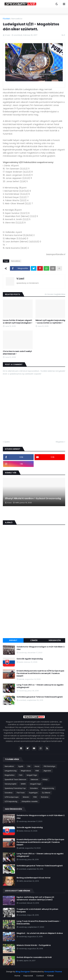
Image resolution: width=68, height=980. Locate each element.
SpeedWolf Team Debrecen (15, 779)
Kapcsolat (28, 976)
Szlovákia (34, 788)
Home (17, 976)
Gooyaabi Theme (53, 972)
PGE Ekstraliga (49, 766)
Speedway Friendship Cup (15, 788)
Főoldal (6, 19)
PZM (35, 797)
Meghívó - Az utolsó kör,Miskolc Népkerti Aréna (40, 933)
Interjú (45, 779)
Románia (45, 797)
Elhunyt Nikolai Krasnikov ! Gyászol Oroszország (33, 498)
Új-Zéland (46, 793)
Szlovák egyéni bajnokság (30, 659)
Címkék (34, 640)
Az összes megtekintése (55, 294)
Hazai (37, 766)
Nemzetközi (17, 19)
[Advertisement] (34, 601)
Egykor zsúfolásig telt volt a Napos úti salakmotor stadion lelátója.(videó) (35, 898)
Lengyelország (11, 771)
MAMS (23, 784)
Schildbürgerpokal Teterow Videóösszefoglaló (40, 697)
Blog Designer (23, 972)
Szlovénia (9, 793)
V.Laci (20, 278)
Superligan (33, 793)
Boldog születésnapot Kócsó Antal (34, 878)
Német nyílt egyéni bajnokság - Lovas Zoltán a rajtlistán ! (50, 322)
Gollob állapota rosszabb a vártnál (34, 957)
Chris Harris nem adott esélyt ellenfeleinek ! (17, 353)
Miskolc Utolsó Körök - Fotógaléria (34, 945)
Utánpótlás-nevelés (30, 801)
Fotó (21, 775)
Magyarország (48, 788)
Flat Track (21, 793)
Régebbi (60, 442)
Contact (40, 976)
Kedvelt (13, 640)
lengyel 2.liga (35, 784)
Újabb (7, 442)
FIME (37, 771)
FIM (29, 766)
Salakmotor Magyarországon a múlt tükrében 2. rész (41, 648)
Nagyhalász (10, 775)
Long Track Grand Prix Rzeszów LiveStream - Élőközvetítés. (39, 923)
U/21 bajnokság (11, 801)
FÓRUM (50, 976)
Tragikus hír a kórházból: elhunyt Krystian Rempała (37, 910)
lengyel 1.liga (32, 775)
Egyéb (21, 766)
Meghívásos (26, 771)
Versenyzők (55, 640)
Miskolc (26, 797)
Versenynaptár (11, 784)
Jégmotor (47, 771)
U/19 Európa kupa (12, 797)
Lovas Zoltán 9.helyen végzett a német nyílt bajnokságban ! (17, 322)
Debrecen (34, 779)
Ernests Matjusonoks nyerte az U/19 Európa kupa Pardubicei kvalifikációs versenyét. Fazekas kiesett (40, 673)
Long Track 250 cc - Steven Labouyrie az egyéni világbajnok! (40, 686)
